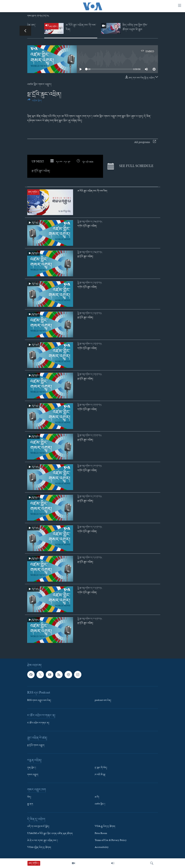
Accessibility (102, 848)
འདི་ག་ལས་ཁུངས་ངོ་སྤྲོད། (38, 827)
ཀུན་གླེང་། (32, 768)
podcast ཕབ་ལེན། (103, 701)
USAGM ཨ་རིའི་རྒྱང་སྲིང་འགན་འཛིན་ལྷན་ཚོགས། (50, 834)
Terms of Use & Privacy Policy (111, 841)
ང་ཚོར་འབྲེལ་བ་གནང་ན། (38, 723)
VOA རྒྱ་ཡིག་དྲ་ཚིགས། (105, 827)
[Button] (35, 102)
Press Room (101, 834)
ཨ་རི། (97, 797)
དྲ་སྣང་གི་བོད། (101, 768)
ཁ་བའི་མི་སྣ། (100, 775)
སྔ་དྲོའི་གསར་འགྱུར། (36, 745)
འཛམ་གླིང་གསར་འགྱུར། (39, 84)
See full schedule (130, 166)
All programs (145, 143)
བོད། (29, 797)
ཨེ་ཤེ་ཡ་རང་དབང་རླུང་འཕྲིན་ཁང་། (43, 841)
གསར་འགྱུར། (33, 775)
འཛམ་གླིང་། (100, 804)
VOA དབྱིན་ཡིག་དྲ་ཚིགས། (39, 848)
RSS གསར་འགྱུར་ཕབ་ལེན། (39, 701)
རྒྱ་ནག (30, 804)
